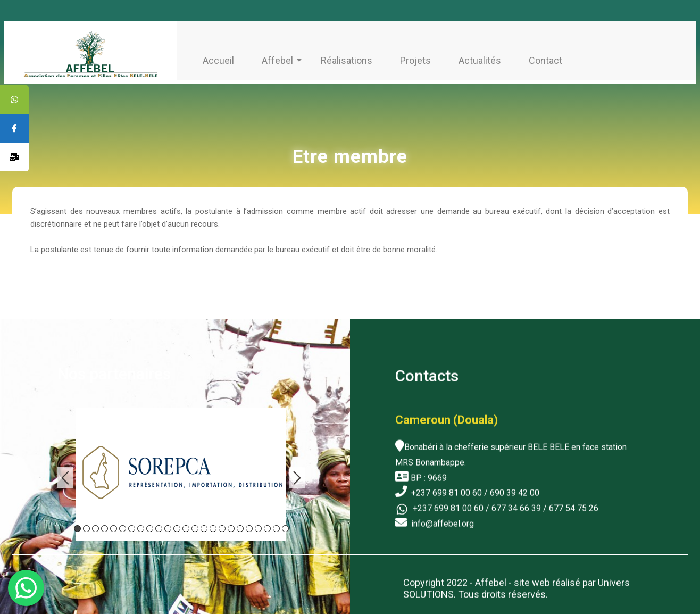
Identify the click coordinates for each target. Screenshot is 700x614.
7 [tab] (132, 526)
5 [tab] (114, 526)
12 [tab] (177, 526)
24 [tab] (285, 526)
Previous (65, 475)
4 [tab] (105, 526)
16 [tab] (213, 526)
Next (297, 475)
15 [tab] (204, 526)
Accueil (218, 60)
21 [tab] (258, 526)
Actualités (480, 60)
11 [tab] (168, 526)
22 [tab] (267, 526)
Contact (545, 60)
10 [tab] (159, 526)
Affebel (277, 60)
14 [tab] (195, 526)
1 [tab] (77, 526)
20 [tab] (249, 526)
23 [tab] (276, 526)
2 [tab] (86, 526)
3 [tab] (95, 526)
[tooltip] (14, 99)
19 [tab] (240, 526)
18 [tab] (231, 526)
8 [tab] (141, 526)
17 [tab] (222, 526)
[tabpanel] (181, 471)
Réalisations (347, 60)
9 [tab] (150, 526)
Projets (415, 60)
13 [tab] (186, 526)
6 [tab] (123, 526)
